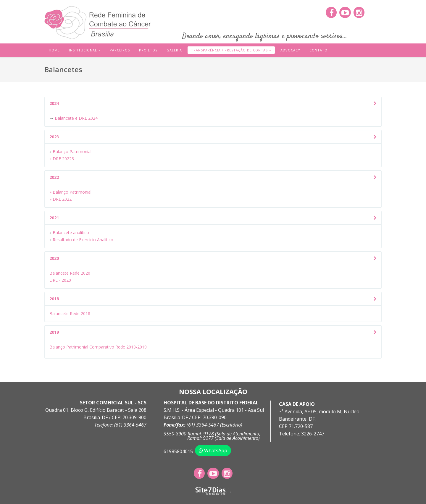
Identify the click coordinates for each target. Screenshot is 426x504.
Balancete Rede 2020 (70, 273)
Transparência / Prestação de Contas (229, 50)
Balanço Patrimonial (71, 151)
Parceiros (120, 50)
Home (54, 50)
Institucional (83, 50)
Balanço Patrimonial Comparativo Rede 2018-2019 (98, 347)
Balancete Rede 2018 (70, 313)
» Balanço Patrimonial (70, 192)
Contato (318, 50)
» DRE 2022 (60, 199)
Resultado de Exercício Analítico (83, 240)
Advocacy (290, 50)
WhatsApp (213, 450)
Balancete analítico (71, 232)
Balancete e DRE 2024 (76, 118)
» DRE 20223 (62, 159)
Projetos (148, 50)
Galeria (174, 50)
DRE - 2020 (60, 280)
